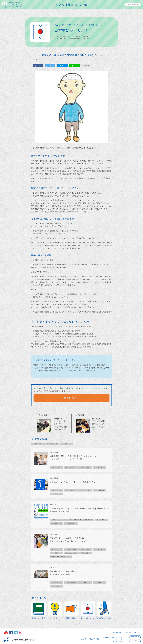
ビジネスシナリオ (85, 371)
